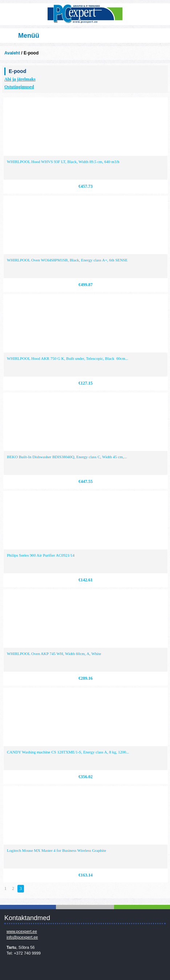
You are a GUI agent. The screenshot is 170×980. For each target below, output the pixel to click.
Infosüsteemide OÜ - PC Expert (85, 14)
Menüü (29, 36)
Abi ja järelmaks (20, 79)
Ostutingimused (19, 87)
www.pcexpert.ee (22, 931)
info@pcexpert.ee (22, 937)
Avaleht (12, 53)
